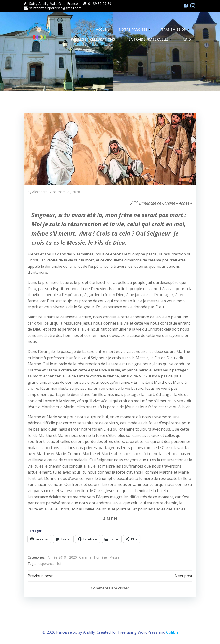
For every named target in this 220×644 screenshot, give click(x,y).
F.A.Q (187, 40)
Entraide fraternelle (152, 40)
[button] (110, 149)
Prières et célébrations (96, 40)
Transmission (177, 30)
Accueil (103, 30)
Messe (114, 557)
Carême (85, 557)
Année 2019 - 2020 (62, 557)
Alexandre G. (41, 191)
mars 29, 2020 (68, 191)
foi (58, 563)
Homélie (100, 557)
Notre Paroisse (136, 30)
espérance (46, 563)
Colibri (172, 631)
